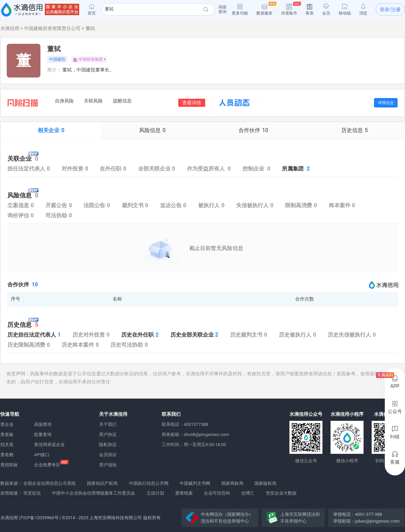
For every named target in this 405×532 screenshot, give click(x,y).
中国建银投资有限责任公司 (52, 28)
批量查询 (43, 434)
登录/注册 (390, 9)
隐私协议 (108, 445)
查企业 (7, 424)
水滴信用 (10, 28)
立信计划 (155, 493)
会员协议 (108, 455)
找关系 (7, 445)
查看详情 (192, 103)
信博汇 (248, 493)
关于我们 (108, 424)
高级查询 (43, 424)
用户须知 (108, 465)
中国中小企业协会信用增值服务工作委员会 (94, 493)
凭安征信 (32, 493)
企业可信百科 (217, 493)
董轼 (90, 28)
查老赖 (7, 455)
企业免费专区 (47, 465)
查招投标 (9, 465)
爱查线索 (184, 493)
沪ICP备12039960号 (39, 518)
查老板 (7, 434)
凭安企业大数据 (281, 493)
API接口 (42, 455)
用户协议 (108, 434)
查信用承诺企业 (49, 445)
